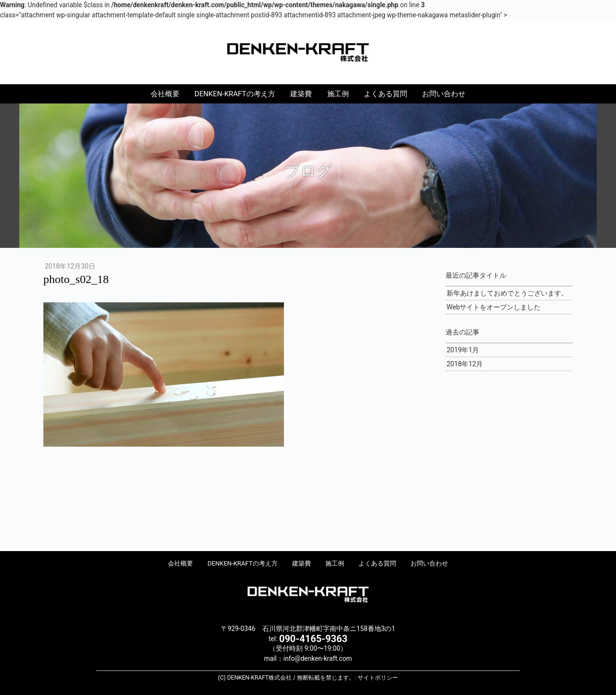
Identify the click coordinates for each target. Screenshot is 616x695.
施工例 (338, 94)
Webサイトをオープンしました (494, 307)
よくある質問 (385, 94)
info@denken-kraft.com (318, 658)
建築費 (301, 94)
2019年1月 (463, 350)
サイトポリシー (378, 678)
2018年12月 (465, 364)
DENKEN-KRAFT (308, 51)
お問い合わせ (444, 94)
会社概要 (165, 94)
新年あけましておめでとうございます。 (507, 293)
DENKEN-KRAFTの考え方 (235, 94)
